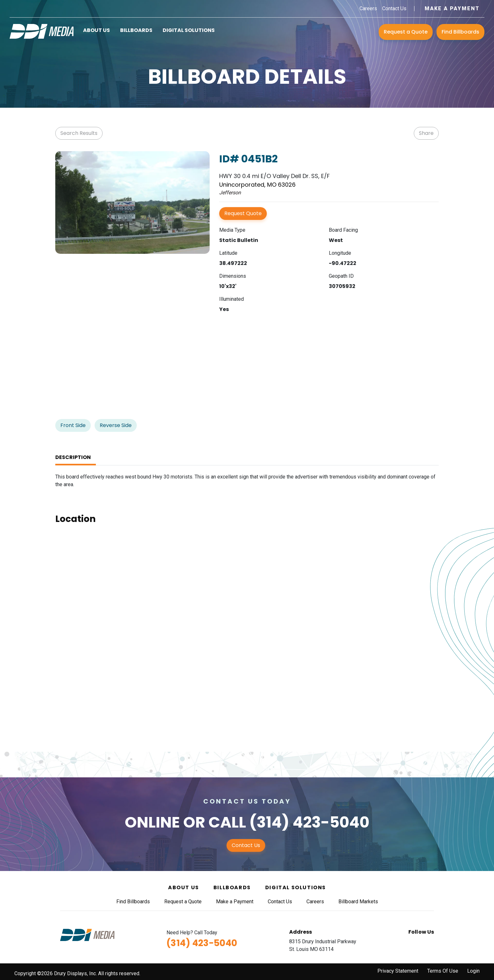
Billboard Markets (358, 902)
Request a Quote (406, 32)
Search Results (79, 133)
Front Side (73, 425)
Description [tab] (73, 457)
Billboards (136, 30)
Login (473, 971)
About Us (96, 30)
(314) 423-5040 (309, 822)
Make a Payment (452, 8)
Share (426, 133)
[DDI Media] (42, 31)
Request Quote (243, 213)
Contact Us (394, 8)
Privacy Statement (398, 971)
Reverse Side (116, 425)
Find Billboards (460, 32)
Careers (368, 8)
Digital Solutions (189, 30)
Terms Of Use (443, 971)
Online (152, 822)
